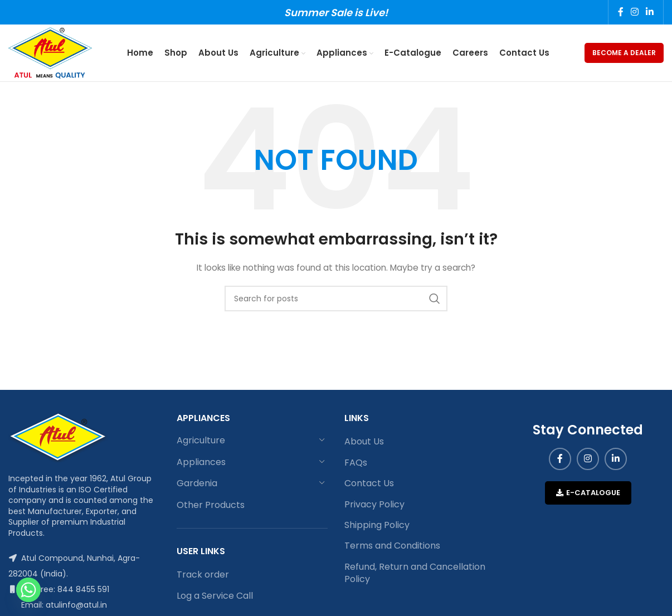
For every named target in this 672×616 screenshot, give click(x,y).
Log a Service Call (215, 598)
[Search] (336, 301)
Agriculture (201, 443)
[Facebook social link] (620, 13)
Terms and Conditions (392, 548)
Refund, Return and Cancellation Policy (415, 575)
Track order (203, 577)
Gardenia (197, 485)
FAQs (356, 465)
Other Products (211, 507)
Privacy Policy (374, 507)
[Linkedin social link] (650, 13)
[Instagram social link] (634, 13)
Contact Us (369, 486)
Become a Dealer (624, 54)
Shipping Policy (377, 527)
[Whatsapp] (28, 590)
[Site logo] (52, 53)
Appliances (201, 464)
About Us (364, 444)
